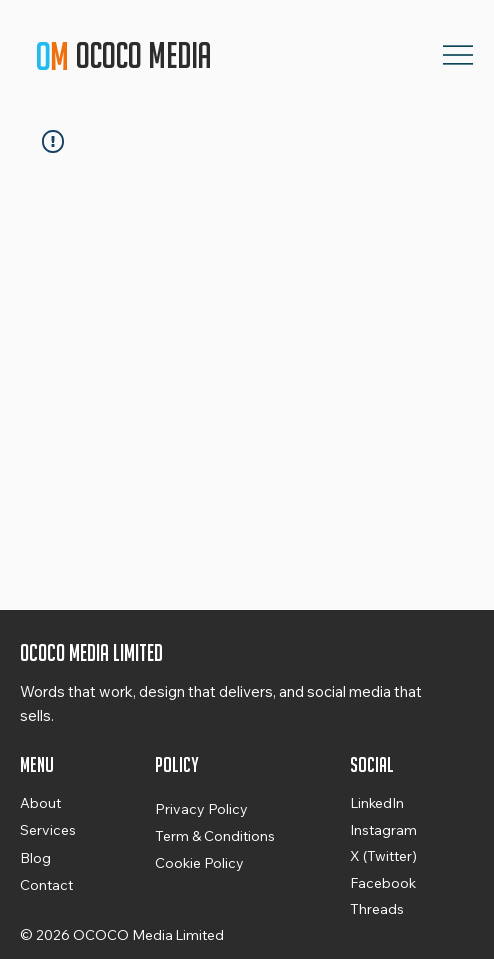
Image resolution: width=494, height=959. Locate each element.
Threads (377, 909)
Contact (46, 885)
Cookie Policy (199, 863)
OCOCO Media (146, 55)
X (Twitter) (383, 856)
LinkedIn (377, 803)
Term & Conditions (215, 836)
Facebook (383, 883)
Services (48, 830)
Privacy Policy (201, 809)
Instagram (383, 830)
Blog (35, 858)
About (40, 803)
